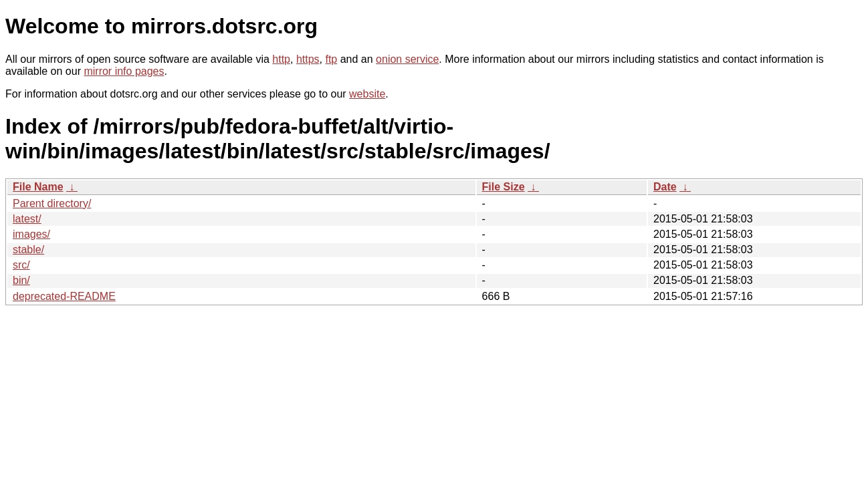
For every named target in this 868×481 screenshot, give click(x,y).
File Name (38, 187)
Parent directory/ (52, 203)
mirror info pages (124, 71)
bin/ (21, 280)
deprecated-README (64, 296)
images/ (31, 234)
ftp (331, 59)
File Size (504, 187)
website (367, 94)
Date (665, 187)
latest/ (27, 219)
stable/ (28, 250)
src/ (21, 265)
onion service (407, 59)
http (281, 59)
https (308, 59)
